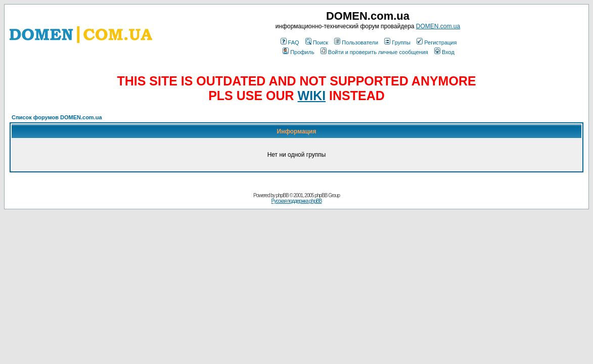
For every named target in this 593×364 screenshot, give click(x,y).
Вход (444, 52)
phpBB (282, 195)
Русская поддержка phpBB (296, 201)
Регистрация (437, 42)
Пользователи (356, 42)
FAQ (290, 42)
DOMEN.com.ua (438, 26)
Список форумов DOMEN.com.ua (57, 117)
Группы (397, 42)
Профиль (299, 52)
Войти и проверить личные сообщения (374, 52)
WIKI (312, 96)
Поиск (317, 42)
